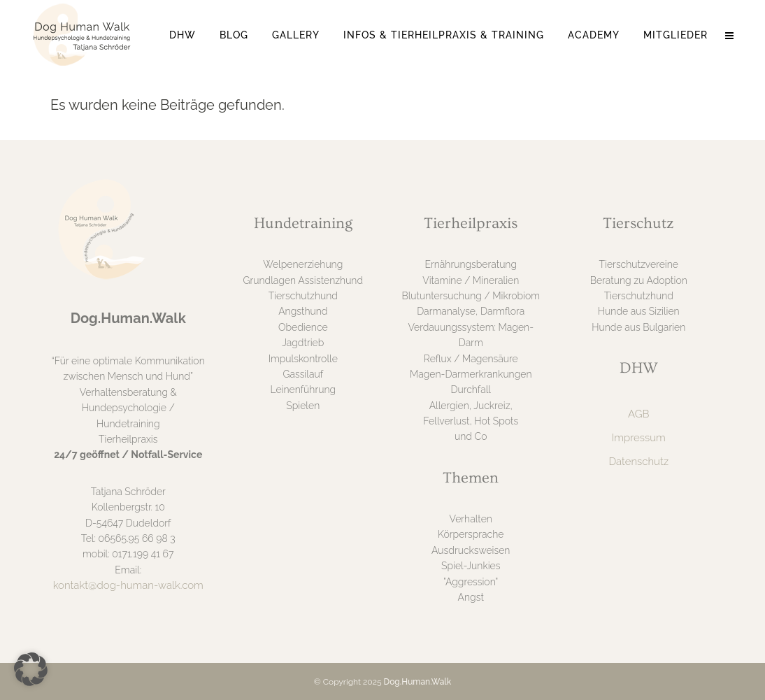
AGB (638, 414)
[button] (31, 669)
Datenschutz (638, 462)
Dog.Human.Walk (418, 682)
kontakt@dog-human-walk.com (128, 585)
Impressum (639, 438)
